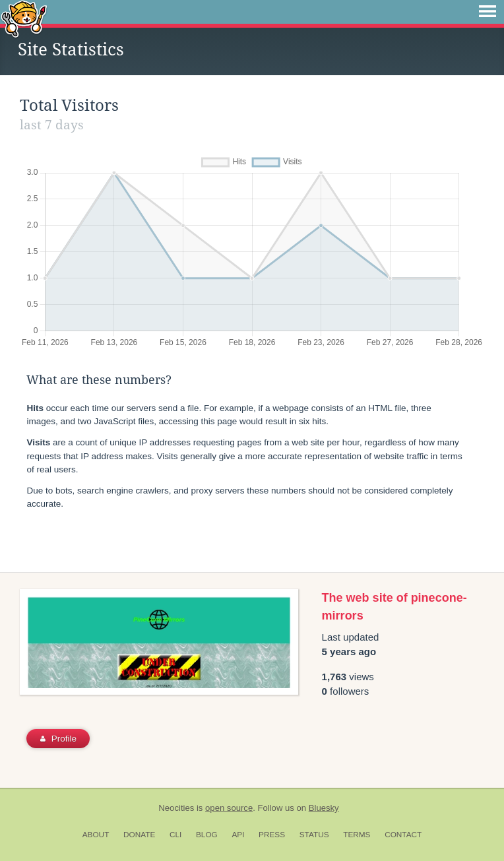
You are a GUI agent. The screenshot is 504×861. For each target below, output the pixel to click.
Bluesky (324, 808)
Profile (58, 739)
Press (272, 835)
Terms (357, 835)
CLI (175, 835)
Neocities (176, 808)
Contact (403, 835)
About (96, 835)
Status (314, 835)
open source (229, 808)
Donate (139, 835)
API (238, 835)
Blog (207, 835)
